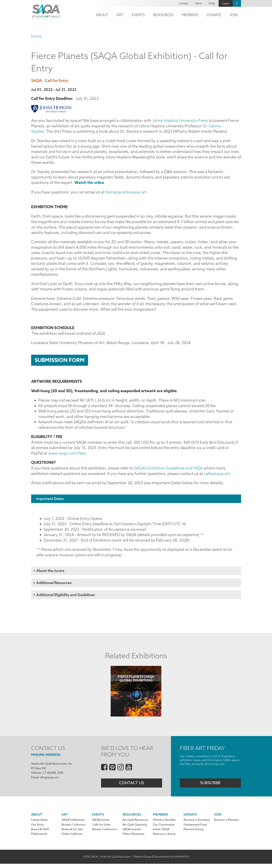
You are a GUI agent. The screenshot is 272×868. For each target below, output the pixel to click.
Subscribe (210, 787)
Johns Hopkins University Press (180, 121)
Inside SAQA (161, 834)
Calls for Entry (101, 829)
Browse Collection (74, 829)
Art (120, 15)
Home (36, 36)
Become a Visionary (197, 824)
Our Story (38, 829)
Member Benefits (164, 824)
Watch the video (89, 183)
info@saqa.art (49, 781)
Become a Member (227, 824)
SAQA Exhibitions (73, 824)
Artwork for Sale (72, 834)
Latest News (39, 824)
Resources (163, 15)
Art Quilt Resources (135, 824)
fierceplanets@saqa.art (126, 193)
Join (233, 15)
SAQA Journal (132, 834)
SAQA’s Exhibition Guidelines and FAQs (168, 471)
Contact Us (131, 787)
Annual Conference (105, 834)
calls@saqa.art (217, 477)
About (102, 15)
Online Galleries (72, 838)
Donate (214, 15)
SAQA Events (101, 824)
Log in (226, 3)
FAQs (212, 3)
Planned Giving (194, 834)
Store (198, 3)
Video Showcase (134, 838)
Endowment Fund (195, 829)
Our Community (164, 829)
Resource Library (164, 838)
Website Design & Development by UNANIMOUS (162, 861)
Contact (184, 3)
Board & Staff (40, 834)
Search (237, 3)
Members (190, 15)
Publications (39, 838)
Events (138, 15)
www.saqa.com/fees (67, 456)
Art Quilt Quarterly (135, 829)
